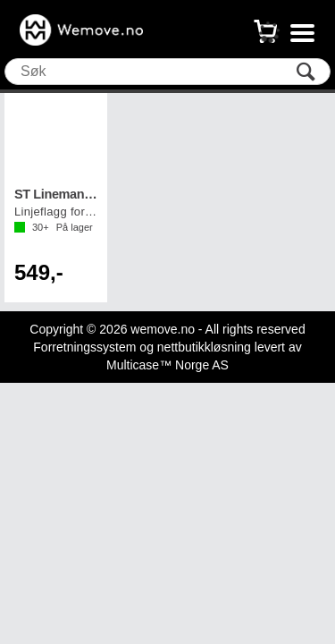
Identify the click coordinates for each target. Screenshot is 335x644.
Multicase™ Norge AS (167, 365)
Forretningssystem (84, 347)
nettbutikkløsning (204, 347)
